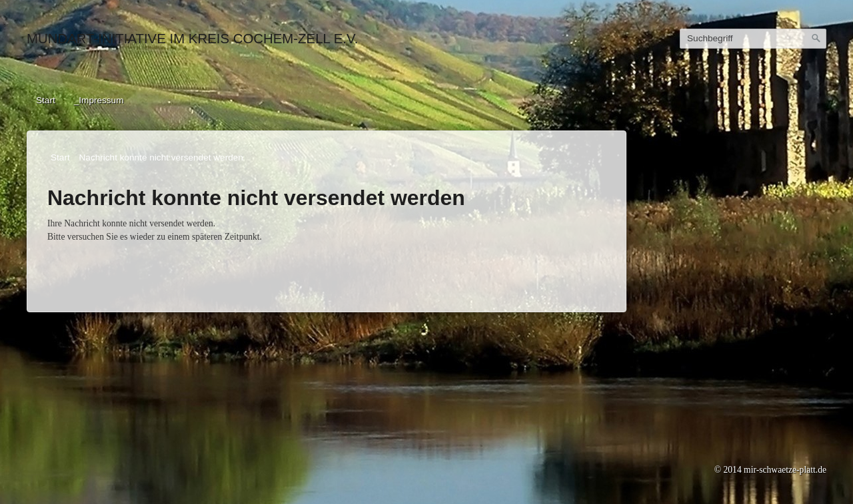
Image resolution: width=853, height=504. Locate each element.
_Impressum (99, 100)
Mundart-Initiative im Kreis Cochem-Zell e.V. (192, 39)
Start (46, 100)
